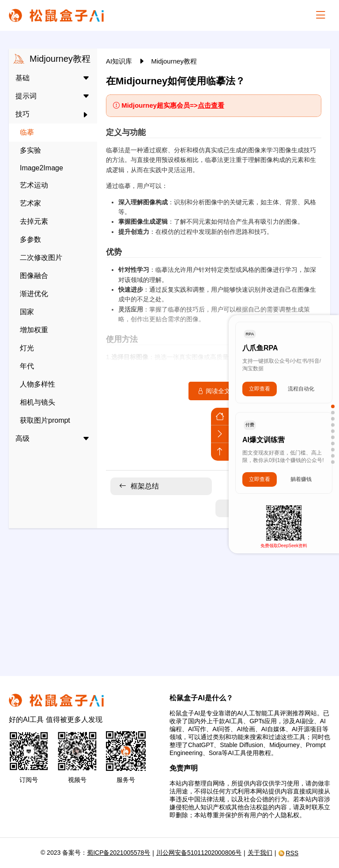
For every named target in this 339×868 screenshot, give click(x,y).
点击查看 (211, 105)
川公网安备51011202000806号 (199, 853)
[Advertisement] (169, 597)
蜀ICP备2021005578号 (119, 853)
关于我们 (260, 853)
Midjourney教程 (174, 61)
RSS (288, 853)
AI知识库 (120, 61)
